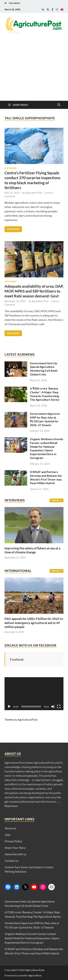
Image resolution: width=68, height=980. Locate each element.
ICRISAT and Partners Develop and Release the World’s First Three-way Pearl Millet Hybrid (46, 477)
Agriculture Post (34, 193)
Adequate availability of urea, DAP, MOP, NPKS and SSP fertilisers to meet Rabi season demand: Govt (34, 291)
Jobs (8, 835)
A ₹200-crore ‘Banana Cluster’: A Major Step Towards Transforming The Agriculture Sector (45, 394)
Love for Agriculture (30, 975)
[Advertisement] (34, 72)
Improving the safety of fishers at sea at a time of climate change (32, 550)
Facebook (17, 659)
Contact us (12, 861)
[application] (34, 694)
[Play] (9, 707)
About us (10, 828)
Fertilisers (10, 168)
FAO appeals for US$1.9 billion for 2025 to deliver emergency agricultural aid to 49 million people (34, 623)
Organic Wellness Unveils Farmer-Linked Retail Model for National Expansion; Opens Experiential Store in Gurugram (47, 448)
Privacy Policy (13, 841)
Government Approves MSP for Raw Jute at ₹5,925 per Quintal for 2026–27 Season (45, 419)
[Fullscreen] (59, 707)
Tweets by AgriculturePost (21, 719)
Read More (12, 228)
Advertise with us (16, 854)
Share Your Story (15, 848)
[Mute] (53, 707)
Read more (11, 806)
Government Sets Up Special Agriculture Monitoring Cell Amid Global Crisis (44, 369)
